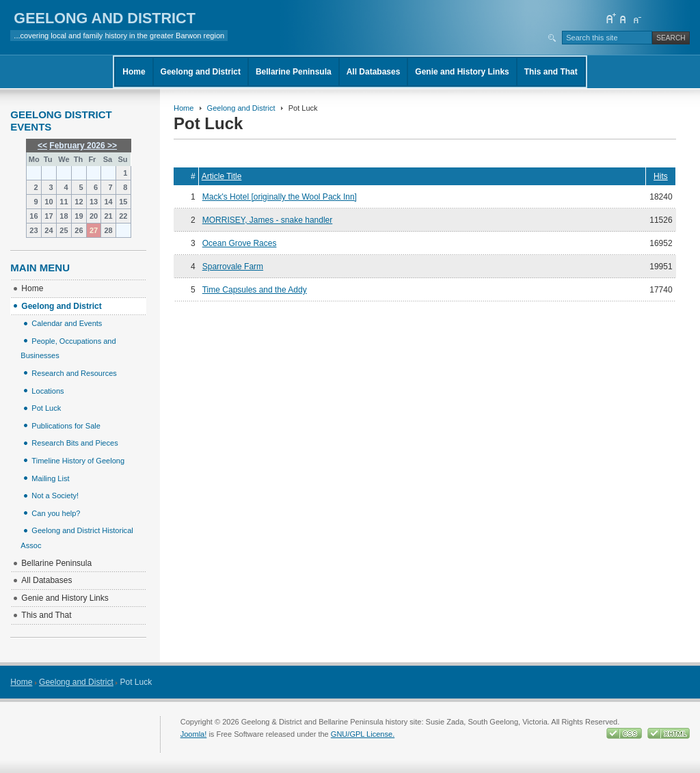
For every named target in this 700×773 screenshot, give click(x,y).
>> (111, 146)
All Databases (374, 72)
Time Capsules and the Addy (255, 290)
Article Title (222, 176)
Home (134, 72)
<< (42, 146)
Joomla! (194, 734)
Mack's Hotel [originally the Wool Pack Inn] (280, 197)
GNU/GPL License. (363, 734)
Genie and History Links (462, 72)
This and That (551, 72)
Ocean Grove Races (240, 243)
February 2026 (77, 146)
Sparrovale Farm (233, 267)
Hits (661, 176)
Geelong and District (201, 72)
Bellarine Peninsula (294, 72)
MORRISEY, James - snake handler (268, 220)
